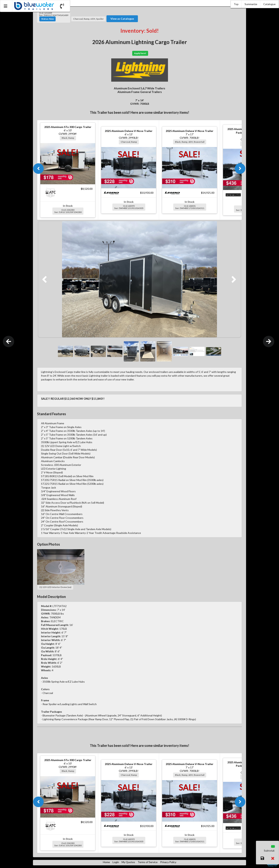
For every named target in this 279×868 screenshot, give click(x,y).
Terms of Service (148, 862)
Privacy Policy (168, 862)
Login (116, 862)
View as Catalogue (122, 19)
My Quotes (128, 862)
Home (106, 862)
